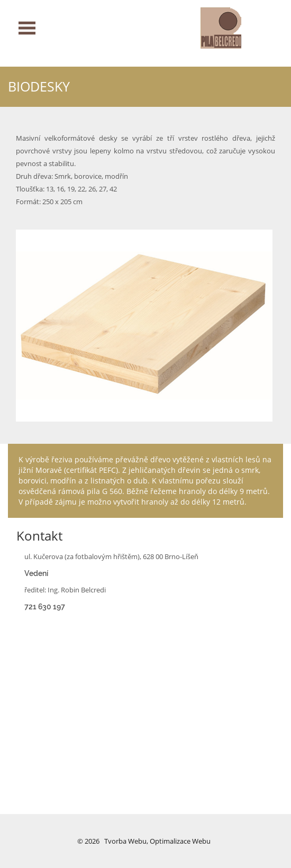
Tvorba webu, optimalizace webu (157, 841)
